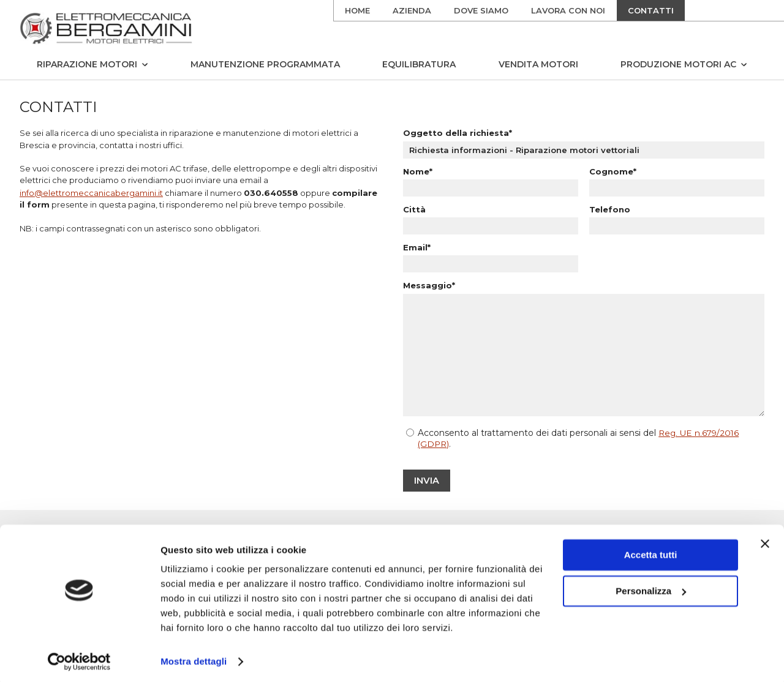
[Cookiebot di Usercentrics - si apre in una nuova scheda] (79, 658)
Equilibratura (419, 64)
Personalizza (651, 587)
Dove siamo (481, 10)
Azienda (412, 10)
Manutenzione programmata (265, 64)
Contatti (651, 10)
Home (357, 10)
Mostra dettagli (194, 658)
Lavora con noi (568, 10)
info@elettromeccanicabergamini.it (91, 195)
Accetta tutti (651, 551)
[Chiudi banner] (765, 540)
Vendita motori (538, 64)
